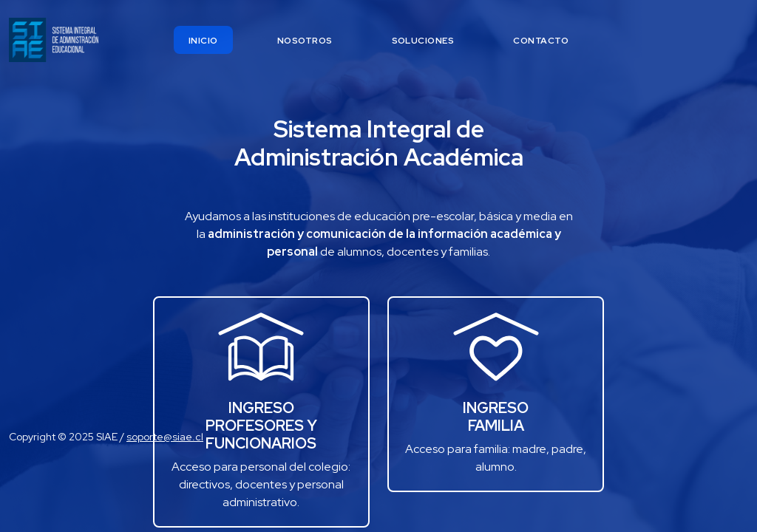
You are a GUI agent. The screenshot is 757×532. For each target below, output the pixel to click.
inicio (203, 41)
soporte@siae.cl (165, 437)
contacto (541, 41)
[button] (496, 348)
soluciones (423, 41)
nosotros (305, 41)
